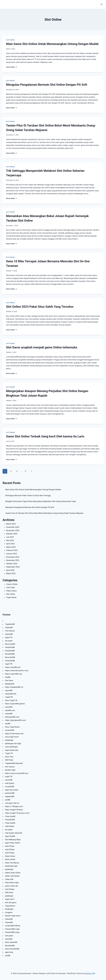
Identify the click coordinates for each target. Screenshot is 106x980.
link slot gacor (11, 902)
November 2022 (13, 560)
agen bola (9, 952)
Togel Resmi (10, 906)
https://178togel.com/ (14, 806)
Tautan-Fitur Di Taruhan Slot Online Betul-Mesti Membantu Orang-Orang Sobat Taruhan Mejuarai (44, 513)
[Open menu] (101, 4)
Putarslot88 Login (12, 929)
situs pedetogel (11, 747)
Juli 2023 (10, 537)
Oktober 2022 (12, 564)
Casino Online (12, 584)
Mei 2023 (10, 540)
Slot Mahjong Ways (13, 840)
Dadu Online (10, 856)
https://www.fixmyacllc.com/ (17, 670)
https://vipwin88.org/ (14, 674)
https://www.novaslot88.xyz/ (17, 773)
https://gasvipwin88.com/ (16, 720)
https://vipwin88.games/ (15, 704)
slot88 (8, 724)
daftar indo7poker (12, 876)
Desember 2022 (13, 557)
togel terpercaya (12, 750)
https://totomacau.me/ (14, 734)
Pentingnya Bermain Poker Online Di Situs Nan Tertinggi (28, 495)
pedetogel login (11, 866)
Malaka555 (10, 684)
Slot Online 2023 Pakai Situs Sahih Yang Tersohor (40, 307)
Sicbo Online (10, 859)
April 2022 (10, 570)
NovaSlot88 (10, 654)
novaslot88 (10, 730)
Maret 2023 (11, 547)
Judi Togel (10, 587)
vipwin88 (9, 690)
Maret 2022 (11, 573)
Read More (12, 67)
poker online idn (12, 886)
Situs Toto (9, 757)
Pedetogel (9, 909)
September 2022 (13, 567)
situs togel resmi (12, 737)
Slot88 (8, 677)
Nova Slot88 (10, 644)
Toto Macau (10, 631)
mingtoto (9, 912)
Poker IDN (9, 879)
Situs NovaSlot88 (12, 949)
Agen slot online (12, 790)
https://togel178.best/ (14, 810)
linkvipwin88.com (12, 717)
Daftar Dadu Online (13, 873)
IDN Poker (9, 760)
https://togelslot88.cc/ (14, 687)
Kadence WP (90, 973)
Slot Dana (9, 680)
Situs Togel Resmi (12, 727)
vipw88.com (10, 710)
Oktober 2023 (12, 534)
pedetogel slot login (13, 743)
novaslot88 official (13, 926)
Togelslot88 (10, 624)
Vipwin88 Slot (11, 694)
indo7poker (10, 783)
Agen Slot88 (10, 836)
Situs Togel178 (11, 700)
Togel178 (9, 697)
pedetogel (9, 740)
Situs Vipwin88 (11, 942)
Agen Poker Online (13, 843)
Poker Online (11, 591)
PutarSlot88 (10, 647)
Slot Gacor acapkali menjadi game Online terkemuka (42, 347)
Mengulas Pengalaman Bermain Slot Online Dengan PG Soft (47, 85)
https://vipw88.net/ (13, 667)
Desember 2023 (13, 527)
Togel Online (11, 597)
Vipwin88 (9, 627)
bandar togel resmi (13, 916)
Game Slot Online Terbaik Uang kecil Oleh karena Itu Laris (45, 436)
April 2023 (10, 544)
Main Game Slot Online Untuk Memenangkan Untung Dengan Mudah (52, 44)
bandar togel (10, 770)
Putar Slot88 (10, 816)
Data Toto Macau (12, 863)
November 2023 (13, 530)
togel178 (9, 637)
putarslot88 (10, 793)
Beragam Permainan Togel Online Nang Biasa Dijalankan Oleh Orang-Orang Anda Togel (41, 501)
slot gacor (9, 936)
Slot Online (10, 40)
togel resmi (10, 899)
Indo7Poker (10, 846)
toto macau (10, 767)
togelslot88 (10, 796)
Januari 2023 (12, 554)
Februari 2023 (12, 550)
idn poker (9, 641)
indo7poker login (12, 883)
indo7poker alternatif (14, 833)
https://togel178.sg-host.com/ (17, 813)
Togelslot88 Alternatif (14, 763)
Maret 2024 (11, 524)
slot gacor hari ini (12, 803)
